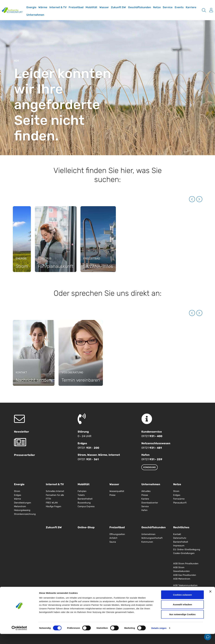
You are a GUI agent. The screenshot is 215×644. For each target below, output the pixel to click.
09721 (152, 436)
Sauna (113, 542)
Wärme (43, 7)
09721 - (88, 448)
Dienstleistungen (23, 503)
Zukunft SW (118, 7)
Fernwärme (179, 499)
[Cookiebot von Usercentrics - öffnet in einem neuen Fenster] (19, 638)
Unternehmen (35, 15)
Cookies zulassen (182, 605)
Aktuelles (146, 491)
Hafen (144, 510)
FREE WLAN (52, 503)
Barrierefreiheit (85, 499)
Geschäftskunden (140, 7)
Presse (145, 495)
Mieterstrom (20, 507)
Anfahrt (113, 538)
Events (179, 7)
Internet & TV (58, 7)
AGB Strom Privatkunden (186, 564)
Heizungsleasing (22, 510)
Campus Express (86, 507)
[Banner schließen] (210, 602)
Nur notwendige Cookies (182, 624)
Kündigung (150, 467)
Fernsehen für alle (55, 495)
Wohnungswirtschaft (152, 538)
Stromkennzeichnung (25, 514)
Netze (157, 7)
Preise (112, 495)
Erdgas (18, 495)
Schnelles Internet (55, 491)
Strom (17, 491)
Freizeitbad (76, 7)
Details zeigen (159, 638)
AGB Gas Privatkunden (185, 575)
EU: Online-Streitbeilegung (187, 550)
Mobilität (91, 7)
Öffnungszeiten (117, 534)
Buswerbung (84, 503)
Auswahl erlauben (182, 615)
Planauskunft (180, 503)
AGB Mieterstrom (182, 579)
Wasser (104, 7)
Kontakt (177, 534)
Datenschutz (180, 538)
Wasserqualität (117, 491)
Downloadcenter (150, 503)
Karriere (191, 7)
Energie (31, 7)
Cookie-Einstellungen (184, 553)
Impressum (179, 546)
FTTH (48, 499)
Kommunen (147, 542)
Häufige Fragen (54, 507)
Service (168, 7)
